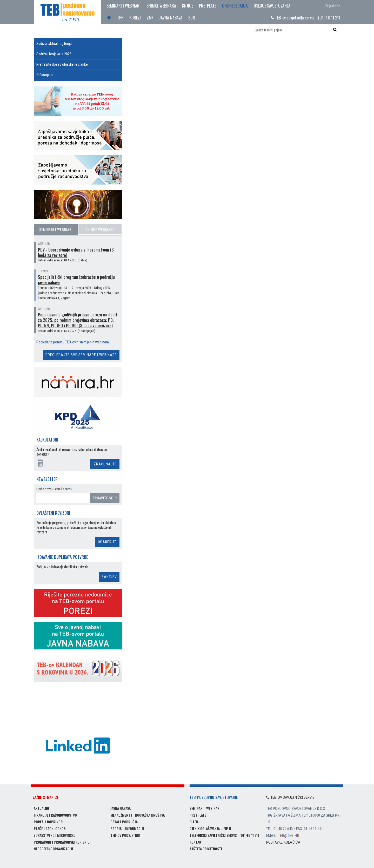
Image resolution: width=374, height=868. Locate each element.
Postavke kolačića (283, 842)
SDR (192, 18)
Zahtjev (109, 577)
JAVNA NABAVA (171, 18)
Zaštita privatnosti (206, 849)
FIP (109, 18)
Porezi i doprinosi (49, 822)
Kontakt (196, 842)
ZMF (150, 18)
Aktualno (41, 808)
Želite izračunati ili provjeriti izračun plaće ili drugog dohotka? (72, 452)
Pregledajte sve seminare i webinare (81, 355)
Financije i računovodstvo (55, 815)
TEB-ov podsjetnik (125, 835)
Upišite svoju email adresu (54, 489)
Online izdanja (235, 6)
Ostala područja (124, 822)
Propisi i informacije (127, 828)
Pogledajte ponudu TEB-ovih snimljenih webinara (73, 342)
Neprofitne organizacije (54, 849)
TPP (120, 18)
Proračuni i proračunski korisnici (62, 842)
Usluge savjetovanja (272, 6)
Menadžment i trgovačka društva (138, 815)
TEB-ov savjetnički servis (290, 797)
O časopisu (45, 75)
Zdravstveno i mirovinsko (55, 835)
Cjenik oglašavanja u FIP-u (210, 828)
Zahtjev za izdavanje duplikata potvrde (62, 567)
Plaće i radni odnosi (50, 828)
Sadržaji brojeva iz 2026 (54, 54)
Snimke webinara (161, 6)
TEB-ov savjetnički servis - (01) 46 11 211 (305, 18)
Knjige (188, 6)
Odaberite (107, 542)
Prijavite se (333, 6)
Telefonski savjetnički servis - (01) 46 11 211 (224, 835)
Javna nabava (121, 808)
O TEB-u (196, 822)
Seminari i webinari (123, 6)
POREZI (135, 18)
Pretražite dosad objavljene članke (62, 64)
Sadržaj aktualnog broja (54, 44)
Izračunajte (105, 464)
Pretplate (208, 6)
